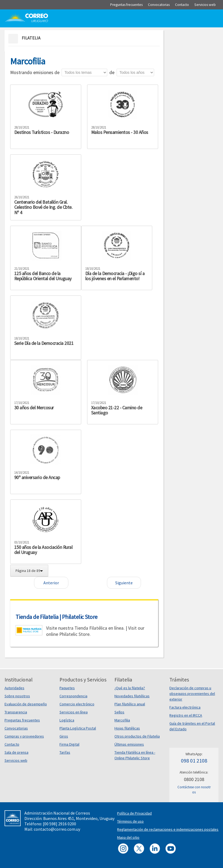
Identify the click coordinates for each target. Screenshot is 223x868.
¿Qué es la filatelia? (130, 688)
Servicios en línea (74, 712)
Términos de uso (130, 821)
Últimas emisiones (129, 744)
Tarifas (65, 752)
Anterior (51, 583)
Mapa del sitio (128, 837)
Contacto (12, 744)
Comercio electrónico (77, 704)
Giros (64, 736)
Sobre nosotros (17, 696)
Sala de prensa (16, 752)
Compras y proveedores (24, 736)
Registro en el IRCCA (186, 715)
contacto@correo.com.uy (57, 829)
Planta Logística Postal (78, 728)
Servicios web (16, 760)
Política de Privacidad (134, 813)
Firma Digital (69, 744)
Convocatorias (16, 728)
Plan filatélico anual (130, 704)
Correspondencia (73, 696)
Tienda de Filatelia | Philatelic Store (57, 617)
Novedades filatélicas (132, 696)
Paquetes (67, 688)
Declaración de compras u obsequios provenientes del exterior (192, 694)
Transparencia (16, 712)
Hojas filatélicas (127, 728)
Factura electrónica (185, 707)
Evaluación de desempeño (26, 704)
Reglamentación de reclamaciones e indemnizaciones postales (168, 829)
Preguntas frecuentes (22, 720)
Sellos (119, 712)
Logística (67, 720)
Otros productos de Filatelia (137, 736)
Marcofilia (122, 720)
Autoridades (14, 688)
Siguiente (124, 583)
